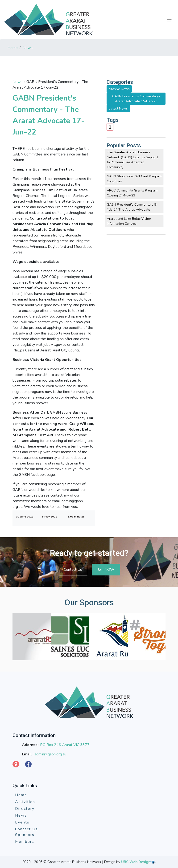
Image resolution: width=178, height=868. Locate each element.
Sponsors (25, 835)
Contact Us (73, 570)
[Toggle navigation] (169, 20)
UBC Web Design (136, 862)
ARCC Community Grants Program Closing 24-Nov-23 (132, 193)
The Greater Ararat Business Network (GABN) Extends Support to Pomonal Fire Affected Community (132, 160)
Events (22, 822)
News (28, 48)
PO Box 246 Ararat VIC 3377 (65, 745)
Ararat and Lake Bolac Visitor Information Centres (129, 221)
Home (13, 48)
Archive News (119, 89)
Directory (25, 809)
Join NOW (106, 570)
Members (25, 842)
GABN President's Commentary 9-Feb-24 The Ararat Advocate (132, 207)
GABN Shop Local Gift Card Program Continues (134, 179)
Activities (25, 802)
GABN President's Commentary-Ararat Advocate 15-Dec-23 (136, 99)
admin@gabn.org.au (50, 754)
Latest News (118, 108)
